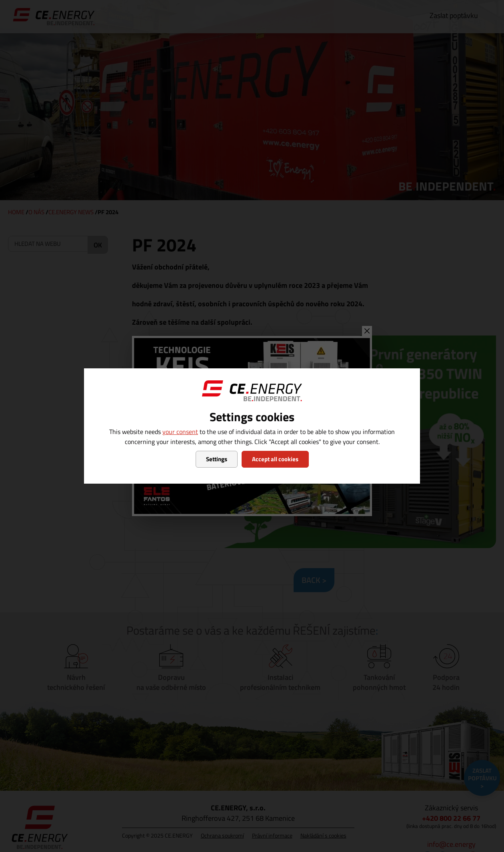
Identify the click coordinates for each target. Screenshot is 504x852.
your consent (180, 432)
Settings (217, 459)
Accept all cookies (275, 459)
